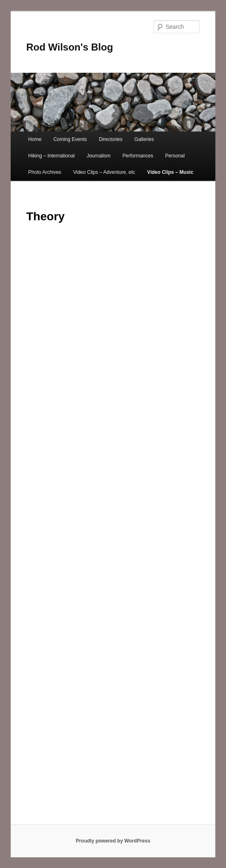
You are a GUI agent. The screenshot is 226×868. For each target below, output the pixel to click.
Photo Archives (45, 172)
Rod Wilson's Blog (70, 47)
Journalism (98, 156)
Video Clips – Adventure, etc (104, 172)
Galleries (144, 139)
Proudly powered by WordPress (113, 841)
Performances (138, 156)
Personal (175, 156)
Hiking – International (52, 156)
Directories (111, 139)
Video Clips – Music (170, 172)
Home (35, 139)
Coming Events (70, 139)
